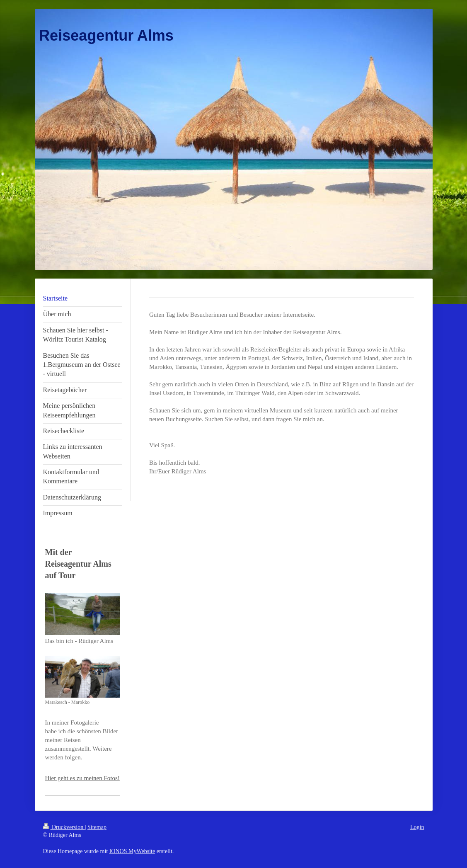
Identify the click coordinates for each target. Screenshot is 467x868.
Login (417, 827)
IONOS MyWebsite (132, 851)
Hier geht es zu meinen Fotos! (82, 778)
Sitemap (97, 827)
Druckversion (64, 827)
